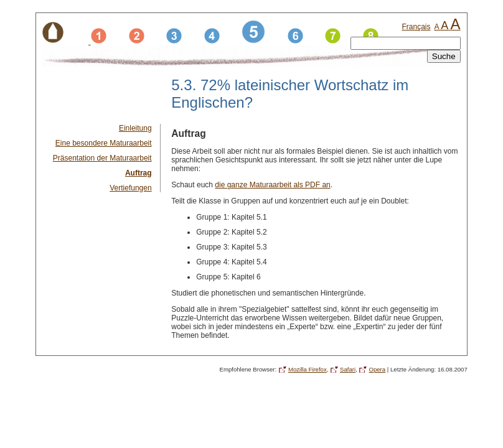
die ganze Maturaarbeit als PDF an (272, 185)
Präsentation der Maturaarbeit (102, 158)
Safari (348, 369)
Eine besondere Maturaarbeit (104, 143)
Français (416, 27)
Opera (377, 369)
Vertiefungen (130, 188)
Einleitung (135, 128)
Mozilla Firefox (308, 369)
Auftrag (139, 173)
